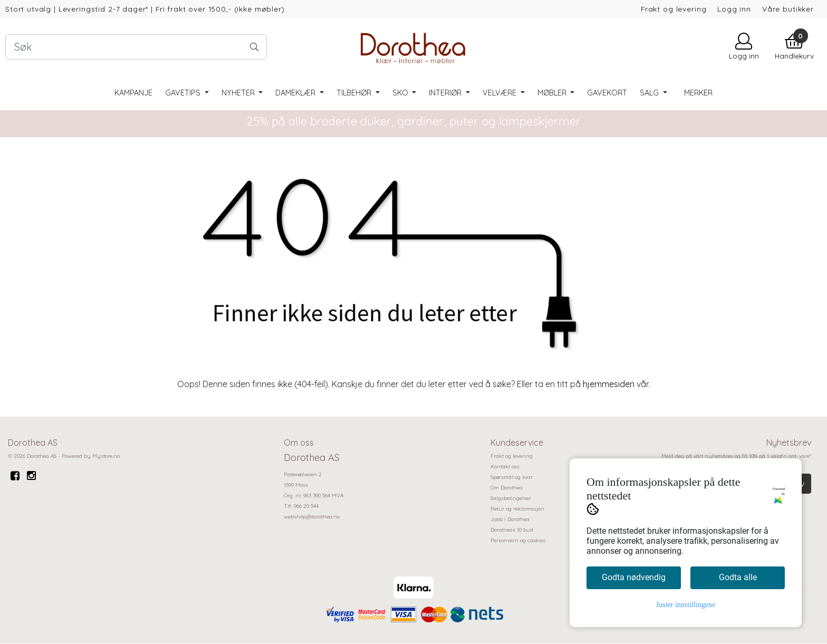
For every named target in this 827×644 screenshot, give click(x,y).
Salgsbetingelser (511, 498)
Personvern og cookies (518, 540)
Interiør (446, 93)
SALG (650, 93)
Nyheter (239, 93)
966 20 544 (306, 506)
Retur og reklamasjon (517, 509)
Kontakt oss (505, 467)
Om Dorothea (507, 488)
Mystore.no (106, 456)
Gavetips (184, 93)
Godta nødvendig (634, 577)
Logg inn (734, 9)
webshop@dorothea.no (312, 517)
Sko (401, 93)
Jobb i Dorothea (510, 519)
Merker (698, 93)
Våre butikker (788, 9)
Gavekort (607, 93)
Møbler (553, 93)
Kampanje (133, 93)
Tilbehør (355, 93)
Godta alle (738, 577)
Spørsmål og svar (512, 477)
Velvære (501, 93)
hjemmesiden (609, 384)
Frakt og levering (674, 9)
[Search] (136, 47)
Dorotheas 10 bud (512, 530)
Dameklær (296, 93)
